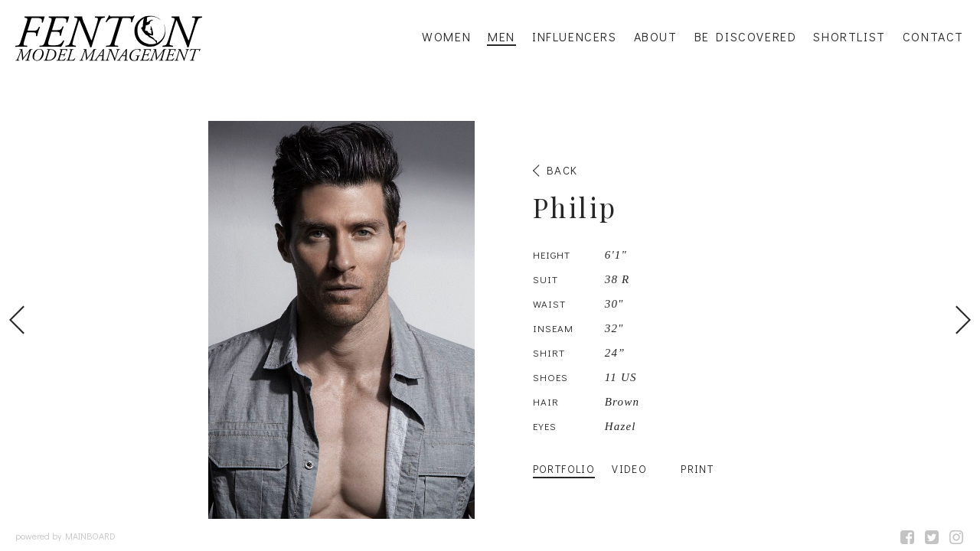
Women (446, 37)
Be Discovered (746, 37)
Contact (933, 37)
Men (501, 37)
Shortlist (849, 37)
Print (697, 469)
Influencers (575, 37)
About (656, 37)
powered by (65, 536)
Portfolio (564, 469)
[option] (490, 320)
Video (629, 469)
